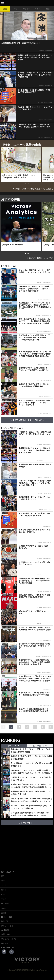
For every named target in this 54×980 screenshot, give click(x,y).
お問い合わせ (6, 934)
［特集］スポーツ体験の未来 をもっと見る (33, 189)
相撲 (48, 9)
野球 (16, 9)
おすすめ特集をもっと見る (40, 258)
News (3, 908)
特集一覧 (5, 921)
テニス (4, 899)
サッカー (26, 9)
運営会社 (5, 944)
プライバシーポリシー (10, 939)
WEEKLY (14, 746)
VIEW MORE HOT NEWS (27, 420)
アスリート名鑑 (7, 926)
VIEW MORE (27, 823)
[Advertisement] (27, 846)
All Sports (5, 904)
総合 (5, 9)
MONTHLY (40, 746)
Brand (3, 913)
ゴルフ (37, 9)
